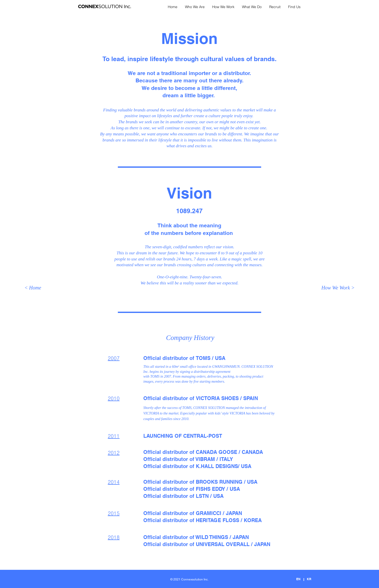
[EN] (298, 579)
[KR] (309, 579)
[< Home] (33, 288)
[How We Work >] (338, 288)
